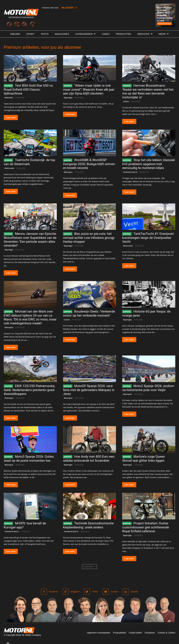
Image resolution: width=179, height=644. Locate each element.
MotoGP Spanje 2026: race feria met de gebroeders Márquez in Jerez (89, 390)
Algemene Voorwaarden (99, 633)
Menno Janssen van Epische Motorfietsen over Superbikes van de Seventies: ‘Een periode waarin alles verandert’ (30, 240)
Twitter (95, 592)
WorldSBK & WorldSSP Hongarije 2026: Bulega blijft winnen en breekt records (89, 164)
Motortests (9, 98)
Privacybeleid (119, 633)
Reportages (164, 24)
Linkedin (134, 592)
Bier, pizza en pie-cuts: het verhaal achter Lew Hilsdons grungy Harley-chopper (89, 238)
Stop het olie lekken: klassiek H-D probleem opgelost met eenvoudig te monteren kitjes (149, 164)
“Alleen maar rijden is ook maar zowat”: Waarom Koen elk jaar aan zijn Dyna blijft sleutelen (89, 89)
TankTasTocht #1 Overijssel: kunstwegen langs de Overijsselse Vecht (148, 238)
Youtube (114, 592)
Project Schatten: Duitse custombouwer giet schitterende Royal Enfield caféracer (146, 527)
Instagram (75, 592)
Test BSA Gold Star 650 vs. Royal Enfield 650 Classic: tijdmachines (29, 89)
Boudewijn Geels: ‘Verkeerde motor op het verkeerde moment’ (89, 313)
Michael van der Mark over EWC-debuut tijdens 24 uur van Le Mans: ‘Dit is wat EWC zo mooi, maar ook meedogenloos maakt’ (30, 317)
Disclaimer (150, 633)
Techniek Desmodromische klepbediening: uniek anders (88, 525)
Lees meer (11, 118)
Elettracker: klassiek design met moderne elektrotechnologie (165, 14)
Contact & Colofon (166, 633)
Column (126, 101)
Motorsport (68, 172)
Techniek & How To (130, 172)
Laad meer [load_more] (90, 566)
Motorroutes (9, 168)
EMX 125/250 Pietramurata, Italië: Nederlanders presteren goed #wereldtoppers (29, 390)
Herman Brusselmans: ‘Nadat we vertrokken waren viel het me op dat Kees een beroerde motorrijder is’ (148, 91)
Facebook (53, 592)
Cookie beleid (135, 633)
